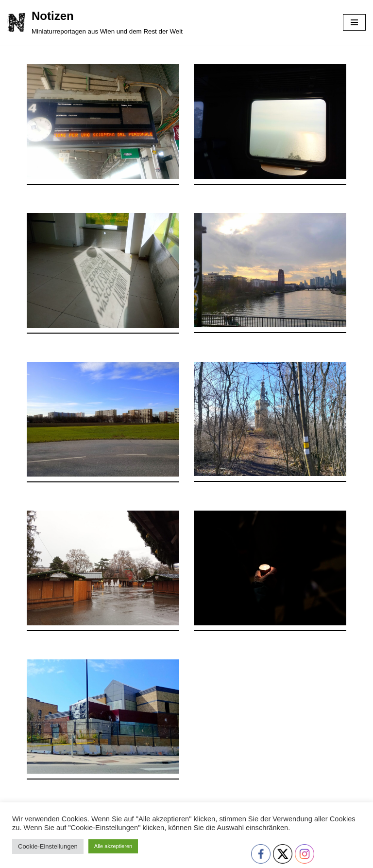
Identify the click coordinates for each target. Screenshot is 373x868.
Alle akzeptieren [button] (113, 846)
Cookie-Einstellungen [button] (48, 846)
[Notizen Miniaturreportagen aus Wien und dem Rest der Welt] (95, 22)
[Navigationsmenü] (354, 22)
